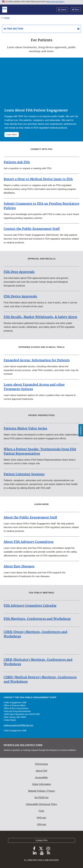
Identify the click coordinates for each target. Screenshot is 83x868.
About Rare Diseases (19, 566)
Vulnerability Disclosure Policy (41, 804)
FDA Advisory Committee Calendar (30, 606)
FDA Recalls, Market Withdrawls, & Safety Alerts (40, 317)
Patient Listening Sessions (24, 474)
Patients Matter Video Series (25, 428)
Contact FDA (41, 840)
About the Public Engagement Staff (30, 517)
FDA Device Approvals (20, 296)
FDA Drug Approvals (19, 272)
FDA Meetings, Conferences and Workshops (37, 619)
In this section (13, 29)
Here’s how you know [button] (55, 2)
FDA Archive (41, 764)
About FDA (41, 771)
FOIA (41, 811)
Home (7, 18)
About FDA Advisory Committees (29, 542)
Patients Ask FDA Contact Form (23, 745)
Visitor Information (41, 784)
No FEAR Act (41, 798)
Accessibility (41, 778)
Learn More (12, 135)
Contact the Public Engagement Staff (32, 229)
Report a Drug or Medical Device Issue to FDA (38, 179)
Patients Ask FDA (17, 162)
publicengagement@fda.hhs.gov (18, 725)
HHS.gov (41, 818)
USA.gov (41, 824)
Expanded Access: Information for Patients (37, 360)
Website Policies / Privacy (41, 791)
